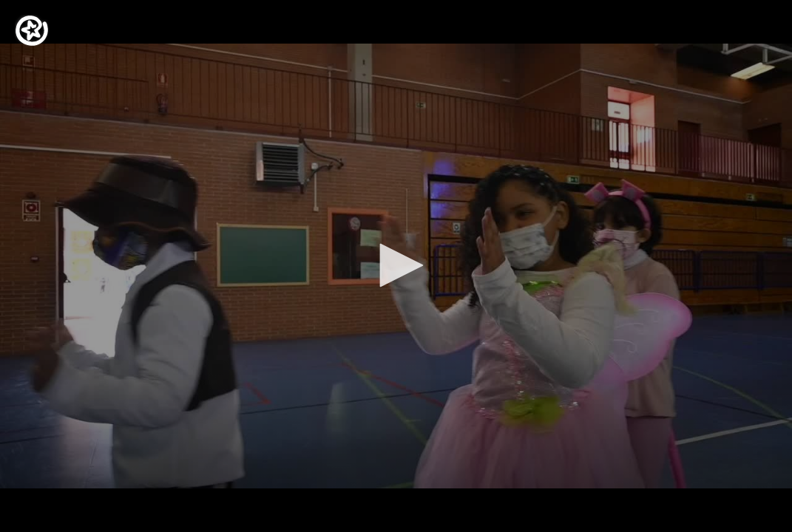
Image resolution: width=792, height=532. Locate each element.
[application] (396, 266)
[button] (396, 265)
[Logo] (32, 31)
